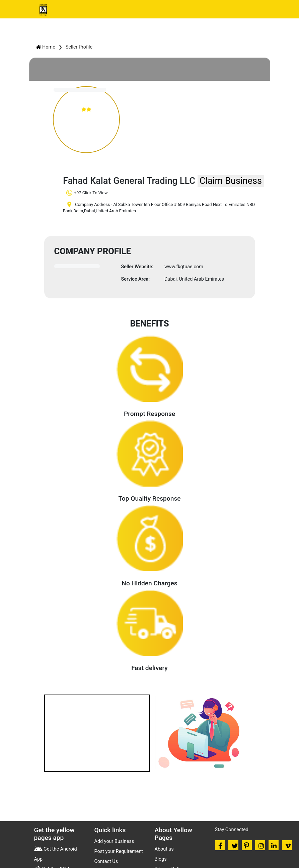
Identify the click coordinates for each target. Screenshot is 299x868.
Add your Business (114, 841)
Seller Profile (79, 47)
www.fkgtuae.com (184, 267)
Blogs (161, 859)
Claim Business (231, 181)
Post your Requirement (119, 851)
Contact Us (106, 861)
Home (46, 47)
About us (164, 849)
